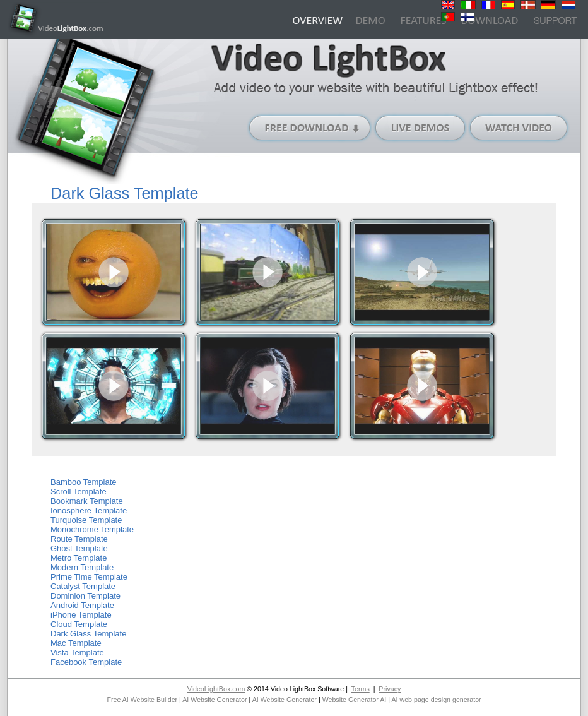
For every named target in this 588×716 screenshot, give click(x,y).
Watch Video (519, 128)
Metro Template (79, 558)
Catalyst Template (83, 586)
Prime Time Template (89, 577)
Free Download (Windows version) (310, 128)
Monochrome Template (92, 529)
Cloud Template (79, 624)
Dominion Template (85, 596)
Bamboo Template (84, 482)
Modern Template (82, 567)
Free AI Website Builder (142, 700)
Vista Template (77, 653)
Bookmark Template (87, 501)
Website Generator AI (355, 700)
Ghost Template (79, 548)
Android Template (82, 605)
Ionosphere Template (89, 510)
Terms (361, 689)
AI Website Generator (215, 700)
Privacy (390, 689)
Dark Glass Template (88, 634)
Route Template (79, 539)
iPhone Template (81, 615)
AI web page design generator (436, 700)
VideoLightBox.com (216, 689)
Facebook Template (86, 662)
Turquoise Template (86, 520)
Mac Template (76, 643)
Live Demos (421, 128)
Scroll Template (79, 492)
